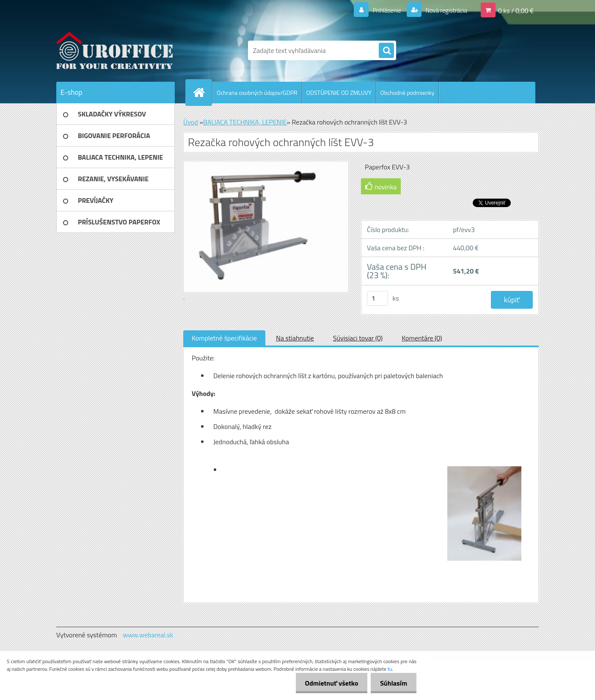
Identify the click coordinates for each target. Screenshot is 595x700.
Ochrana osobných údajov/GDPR (257, 93)
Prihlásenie (382, 10)
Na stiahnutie (295, 338)
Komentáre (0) (422, 338)
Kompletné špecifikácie (224, 338)
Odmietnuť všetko (328, 683)
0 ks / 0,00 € (516, 10)
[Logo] (114, 50)
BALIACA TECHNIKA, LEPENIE (245, 122)
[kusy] (377, 298)
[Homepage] (202, 92)
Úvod (191, 122)
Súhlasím (392, 683)
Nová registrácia (444, 10)
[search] (386, 51)
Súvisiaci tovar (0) (358, 338)
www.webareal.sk (148, 635)
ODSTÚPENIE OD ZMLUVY (339, 93)
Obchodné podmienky (408, 93)
